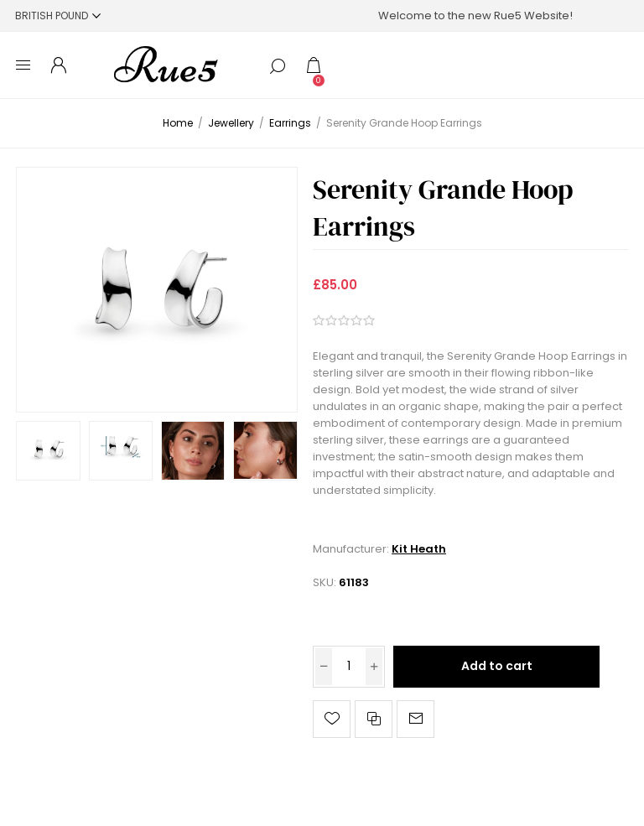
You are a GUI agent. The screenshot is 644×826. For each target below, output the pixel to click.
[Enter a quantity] (349, 667)
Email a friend (415, 719)
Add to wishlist (332, 719)
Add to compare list (374, 719)
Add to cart (497, 666)
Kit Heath (419, 549)
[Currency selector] (58, 16)
